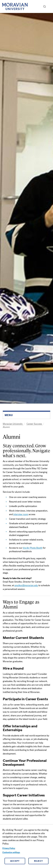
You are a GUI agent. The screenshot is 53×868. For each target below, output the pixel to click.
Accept (15, 861)
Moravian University (13, 424)
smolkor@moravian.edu (26, 585)
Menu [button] (50, 6)
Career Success (34, 424)
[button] (45, 6)
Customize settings (11, 852)
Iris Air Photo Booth (33, 548)
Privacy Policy (9, 848)
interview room (21, 514)
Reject (39, 861)
